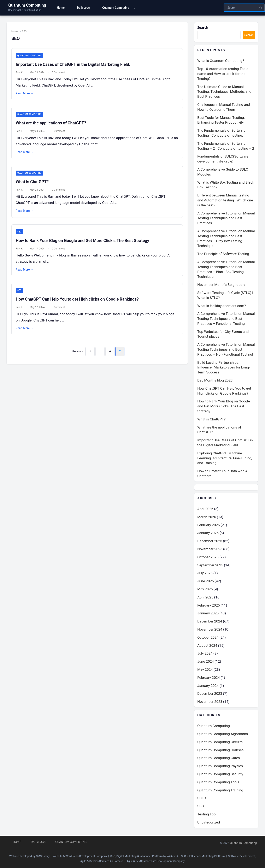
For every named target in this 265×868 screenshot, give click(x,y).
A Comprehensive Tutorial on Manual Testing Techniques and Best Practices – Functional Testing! (226, 319)
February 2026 (209, 526)
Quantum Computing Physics (220, 767)
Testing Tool (207, 815)
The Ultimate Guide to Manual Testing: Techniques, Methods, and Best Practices (224, 92)
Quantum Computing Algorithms (223, 735)
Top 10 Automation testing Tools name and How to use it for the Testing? (223, 74)
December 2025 (210, 542)
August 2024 (207, 646)
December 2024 (210, 622)
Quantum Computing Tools (218, 783)
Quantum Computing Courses (220, 751)
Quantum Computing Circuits (220, 743)
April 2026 (205, 510)
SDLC (202, 799)
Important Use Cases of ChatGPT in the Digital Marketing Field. (75, 67)
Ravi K (21, 75)
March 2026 (207, 518)
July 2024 (205, 654)
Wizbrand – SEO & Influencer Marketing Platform (196, 856)
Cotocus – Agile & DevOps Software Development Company (149, 861)
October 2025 (208, 558)
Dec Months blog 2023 (215, 381)
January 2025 (208, 614)
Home (17, 33)
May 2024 (205, 670)
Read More (27, 96)
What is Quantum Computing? (221, 61)
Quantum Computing (27, 5)
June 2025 (206, 582)
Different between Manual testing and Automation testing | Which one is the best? (225, 201)
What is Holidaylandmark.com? (222, 306)
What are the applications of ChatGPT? (53, 126)
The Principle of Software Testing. (224, 254)
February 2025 (209, 606)
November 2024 (210, 630)
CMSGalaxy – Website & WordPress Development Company (72, 856)
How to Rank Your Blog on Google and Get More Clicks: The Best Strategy (84, 244)
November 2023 (210, 702)
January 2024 (208, 686)
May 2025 (205, 590)
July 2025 (205, 574)
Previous (78, 355)
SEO (21, 235)
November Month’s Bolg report (221, 285)
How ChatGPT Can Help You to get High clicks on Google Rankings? (79, 303)
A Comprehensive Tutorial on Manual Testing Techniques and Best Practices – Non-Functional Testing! (226, 350)
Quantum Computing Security (220, 775)
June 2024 (206, 662)
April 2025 (205, 598)
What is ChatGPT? (34, 185)
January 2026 (208, 534)
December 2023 (210, 694)
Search (203, 28)
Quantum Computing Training (220, 791)
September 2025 (210, 566)
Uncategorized (209, 823)
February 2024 (209, 678)
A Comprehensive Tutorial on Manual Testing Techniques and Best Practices (226, 219)
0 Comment (60, 75)
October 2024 (208, 638)
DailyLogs (38, 842)
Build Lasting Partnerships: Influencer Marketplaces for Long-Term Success (224, 368)
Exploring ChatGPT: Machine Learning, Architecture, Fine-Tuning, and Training (225, 459)
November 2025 (210, 550)
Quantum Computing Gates (219, 759)
